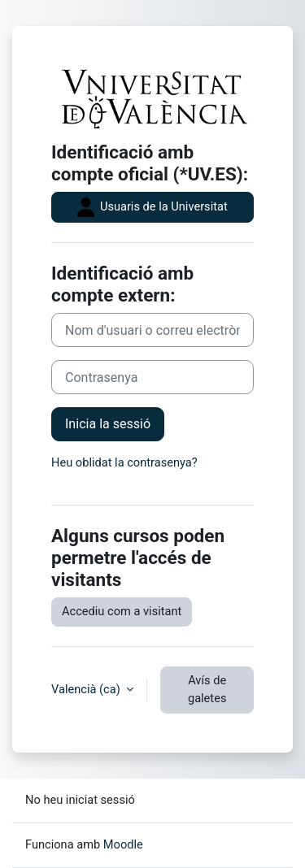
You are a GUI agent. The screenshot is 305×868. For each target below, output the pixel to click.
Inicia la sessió (108, 424)
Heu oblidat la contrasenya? (124, 462)
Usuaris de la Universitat (152, 207)
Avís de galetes (207, 689)
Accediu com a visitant (122, 611)
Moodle (123, 844)
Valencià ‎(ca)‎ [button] (87, 689)
